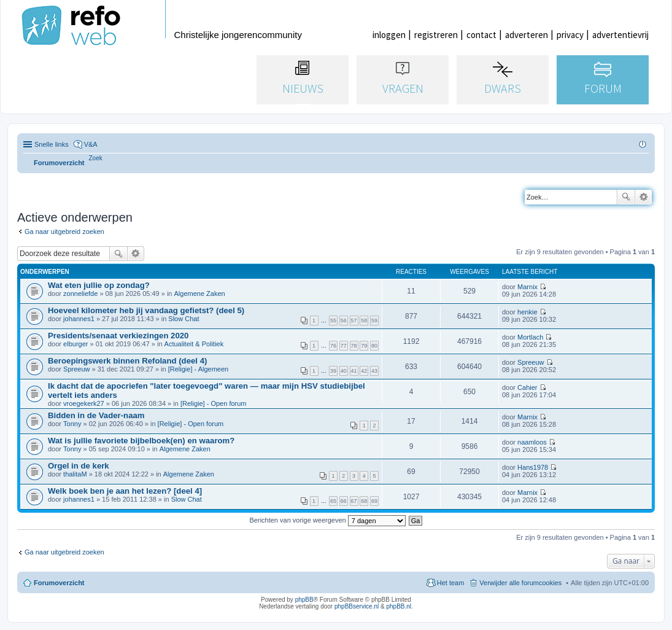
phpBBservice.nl (357, 606)
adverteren (527, 35)
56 (344, 321)
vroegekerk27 (84, 403)
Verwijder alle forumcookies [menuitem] (520, 583)
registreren (436, 35)
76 (333, 346)
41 (354, 371)
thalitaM (75, 474)
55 (333, 321)
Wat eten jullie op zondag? (99, 285)
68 (364, 501)
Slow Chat (183, 319)
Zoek (626, 197)
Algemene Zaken (200, 294)
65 (333, 501)
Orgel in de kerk (79, 466)
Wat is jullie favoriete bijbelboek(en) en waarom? (141, 441)
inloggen (389, 35)
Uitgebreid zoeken (643, 197)
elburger (75, 344)
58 (364, 321)
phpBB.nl (399, 606)
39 (333, 371)
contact (481, 35)
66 (344, 501)
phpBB (304, 600)
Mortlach (530, 337)
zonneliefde (80, 294)
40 (344, 371)
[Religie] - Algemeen (198, 369)
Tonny (72, 424)
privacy (570, 35)
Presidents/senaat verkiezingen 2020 (118, 336)
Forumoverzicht (59, 583)
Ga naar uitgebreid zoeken (64, 231)
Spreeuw (76, 369)
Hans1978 (533, 467)
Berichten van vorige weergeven (328, 520)
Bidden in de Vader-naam (96, 415)
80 (374, 346)
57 (354, 321)
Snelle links (52, 144)
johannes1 (79, 319)
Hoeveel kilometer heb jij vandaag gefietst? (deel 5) (146, 310)
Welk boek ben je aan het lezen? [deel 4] (125, 491)
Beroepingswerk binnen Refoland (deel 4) (127, 361)
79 (364, 346)
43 (374, 371)
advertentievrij (620, 35)
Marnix (527, 287)
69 (374, 501)
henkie (527, 312)
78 (354, 346)
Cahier (527, 387)
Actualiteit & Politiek (194, 344)
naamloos (532, 442)
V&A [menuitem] (91, 144)
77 (344, 346)
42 (364, 371)
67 (354, 501)
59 (374, 321)
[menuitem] (96, 158)
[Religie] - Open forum (214, 403)
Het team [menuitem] (451, 583)
